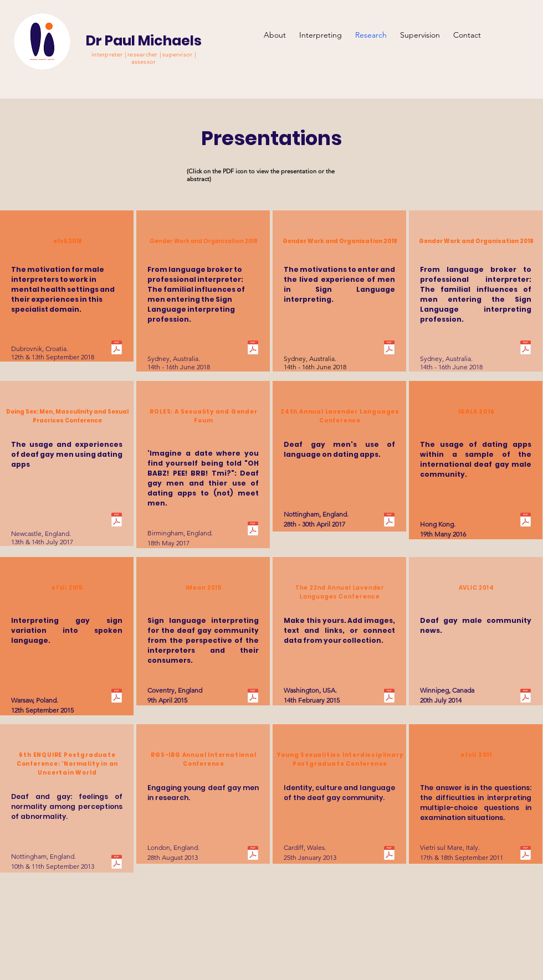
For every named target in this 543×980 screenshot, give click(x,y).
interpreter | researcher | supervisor (143, 54)
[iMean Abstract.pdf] (253, 697)
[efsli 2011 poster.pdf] (526, 854)
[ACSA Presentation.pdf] (526, 349)
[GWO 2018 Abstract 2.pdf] (389, 349)
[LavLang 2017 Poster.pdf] (389, 521)
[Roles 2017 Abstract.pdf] (253, 530)
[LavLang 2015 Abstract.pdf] (389, 697)
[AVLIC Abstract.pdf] (526, 697)
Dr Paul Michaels (144, 41)
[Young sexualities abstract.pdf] (389, 854)
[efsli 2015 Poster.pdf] (117, 697)
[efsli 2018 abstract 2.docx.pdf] (117, 349)
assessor (144, 61)
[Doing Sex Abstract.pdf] (117, 521)
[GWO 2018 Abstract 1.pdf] (253, 349)
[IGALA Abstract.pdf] (526, 521)
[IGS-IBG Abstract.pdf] (253, 854)
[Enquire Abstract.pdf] (117, 863)
